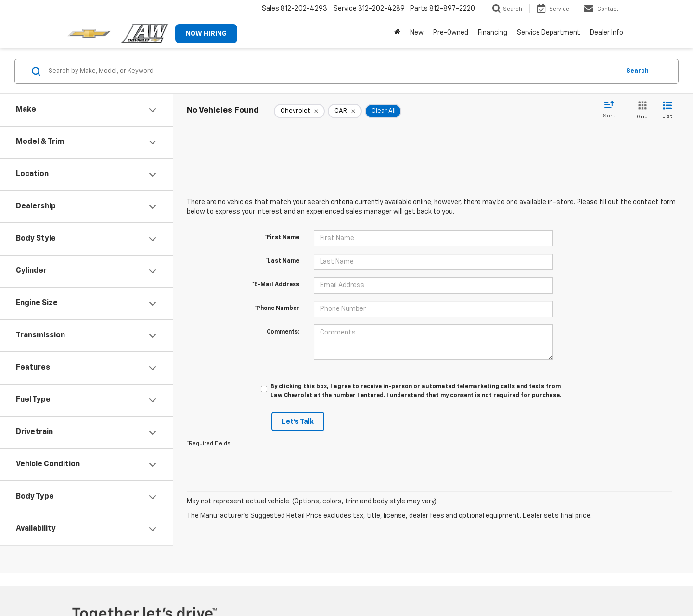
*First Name (282, 238)
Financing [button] (493, 33)
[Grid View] (640, 111)
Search (637, 71)
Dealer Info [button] (607, 33)
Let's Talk (298, 422)
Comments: (283, 332)
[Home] (397, 33)
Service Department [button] (549, 33)
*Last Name (282, 261)
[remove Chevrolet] (299, 111)
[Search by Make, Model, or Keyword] (333, 71)
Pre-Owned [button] (451, 33)
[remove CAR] (345, 111)
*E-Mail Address (276, 285)
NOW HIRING (206, 34)
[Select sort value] (612, 110)
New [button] (417, 33)
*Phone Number (277, 308)
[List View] (667, 111)
